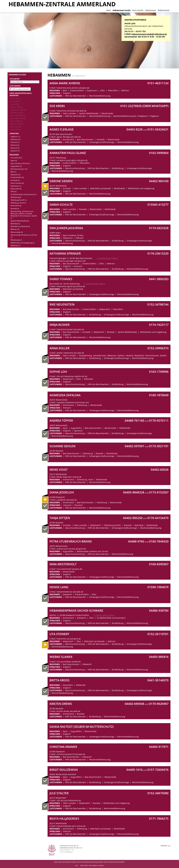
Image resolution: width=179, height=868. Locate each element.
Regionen (14, 155)
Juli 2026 (15, 104)
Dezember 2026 (18, 118)
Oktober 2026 (17, 113)
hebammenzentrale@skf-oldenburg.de (149, 34)
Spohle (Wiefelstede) (20, 221)
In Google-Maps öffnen (107, 258)
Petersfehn (16, 206)
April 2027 (16, 130)
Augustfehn (16, 166)
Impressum (150, 10)
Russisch (15, 148)
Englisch (15, 136)
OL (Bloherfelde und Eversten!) (24, 194)
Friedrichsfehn (17, 177)
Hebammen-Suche (122, 10)
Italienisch (16, 139)
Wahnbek (15, 224)
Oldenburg (16, 197)
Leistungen (15, 86)
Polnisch (15, 145)
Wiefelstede (16, 240)
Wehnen (15, 229)
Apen (14, 160)
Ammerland (16, 158)
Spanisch (15, 151)
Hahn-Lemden (17, 183)
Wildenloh (16, 245)
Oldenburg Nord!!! (19, 200)
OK (77, 866)
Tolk (169, 846)
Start (109, 10)
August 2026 (17, 107)
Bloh (13, 172)
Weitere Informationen (92, 866)
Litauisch (15, 142)
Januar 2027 (16, 121)
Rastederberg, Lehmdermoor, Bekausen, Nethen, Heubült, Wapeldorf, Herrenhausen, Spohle (24, 215)
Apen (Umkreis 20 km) (20, 163)
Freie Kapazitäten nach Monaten (21, 94)
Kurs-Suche (138, 10)
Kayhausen (16, 186)
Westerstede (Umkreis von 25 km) (24, 236)
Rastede (15, 208)
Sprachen (14, 133)
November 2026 (18, 115)
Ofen (14, 191)
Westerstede (17, 232)
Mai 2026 (15, 98)
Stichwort (15, 79)
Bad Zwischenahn (19, 169)
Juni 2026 (15, 101)
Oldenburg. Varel (18, 203)
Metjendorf (16, 189)
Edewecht (15, 174)
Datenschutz (164, 10)
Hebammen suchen (17, 75)
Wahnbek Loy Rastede (20, 226)
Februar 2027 (17, 124)
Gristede (15, 180)
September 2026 (18, 110)
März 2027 (16, 127)
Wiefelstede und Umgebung (23, 243)
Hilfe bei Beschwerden (21, 89)
